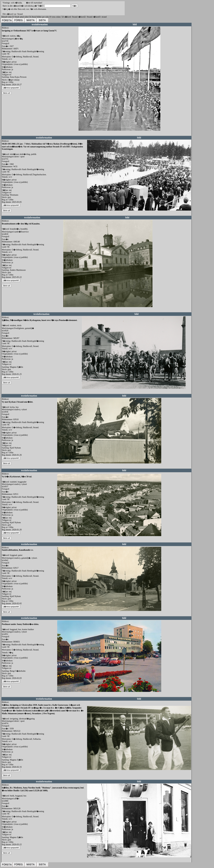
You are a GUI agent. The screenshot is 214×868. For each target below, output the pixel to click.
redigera (82, 134)
